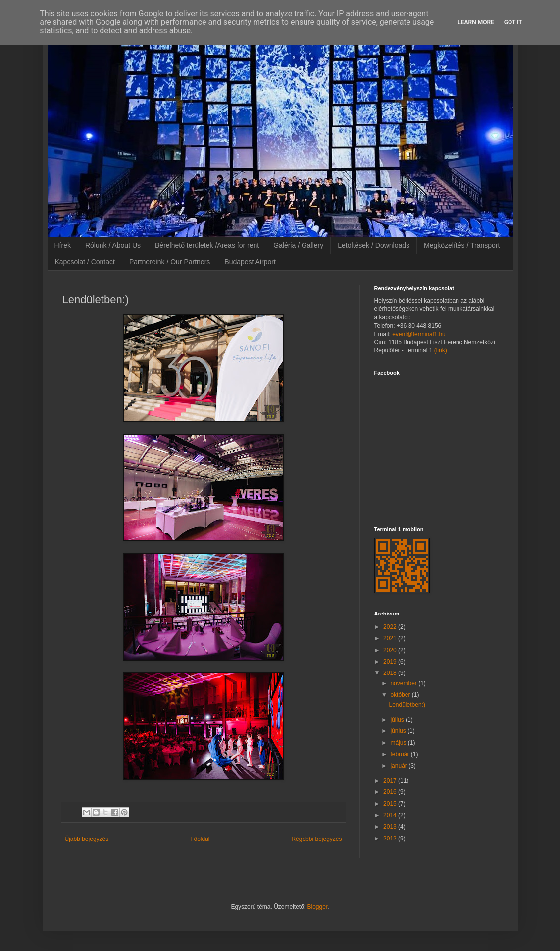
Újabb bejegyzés (87, 839)
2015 (391, 804)
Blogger (318, 907)
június (399, 731)
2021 (391, 638)
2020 (391, 650)
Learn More (476, 22)
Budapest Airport (250, 262)
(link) (441, 350)
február (400, 754)
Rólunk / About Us (113, 245)
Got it (513, 22)
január (399, 766)
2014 (391, 815)
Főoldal (200, 839)
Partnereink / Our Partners (170, 262)
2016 (391, 792)
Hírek (63, 245)
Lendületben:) (407, 705)
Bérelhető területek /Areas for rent (207, 245)
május (399, 743)
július (398, 720)
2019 (391, 662)
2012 (391, 839)
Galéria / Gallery (298, 245)
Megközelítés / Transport (462, 245)
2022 (391, 627)
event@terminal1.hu (419, 334)
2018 (391, 673)
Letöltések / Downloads (374, 245)
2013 (391, 827)
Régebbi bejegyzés (316, 839)
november (404, 683)
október (401, 695)
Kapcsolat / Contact (85, 262)
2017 (391, 781)
